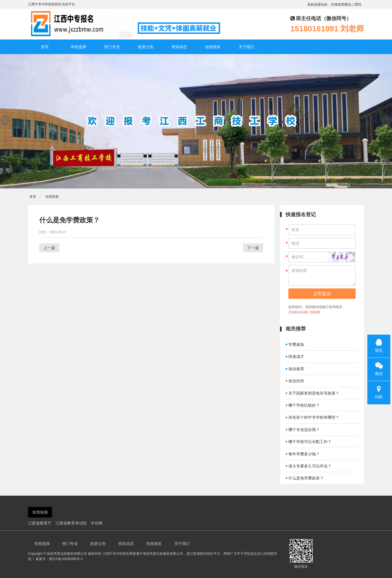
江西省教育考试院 (71, 523)
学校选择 (78, 47)
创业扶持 (295, 381)
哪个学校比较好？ (303, 405)
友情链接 (40, 512)
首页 (45, 47)
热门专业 (112, 47)
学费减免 (295, 344)
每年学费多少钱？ (303, 454)
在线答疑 (52, 197)
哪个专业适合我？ (303, 430)
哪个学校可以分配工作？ (309, 442)
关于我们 (246, 47)
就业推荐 (295, 369)
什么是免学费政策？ (305, 478)
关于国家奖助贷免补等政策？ (312, 393)
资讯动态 (179, 47)
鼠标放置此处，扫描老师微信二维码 (334, 4)
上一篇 (49, 248)
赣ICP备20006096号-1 (66, 559)
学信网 (97, 523)
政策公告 (146, 47)
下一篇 (253, 248)
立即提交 (322, 294)
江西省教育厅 (40, 523)
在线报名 (213, 47)
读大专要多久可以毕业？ (309, 466)
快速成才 (295, 356)
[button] (196, 183)
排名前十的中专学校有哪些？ (312, 417)
